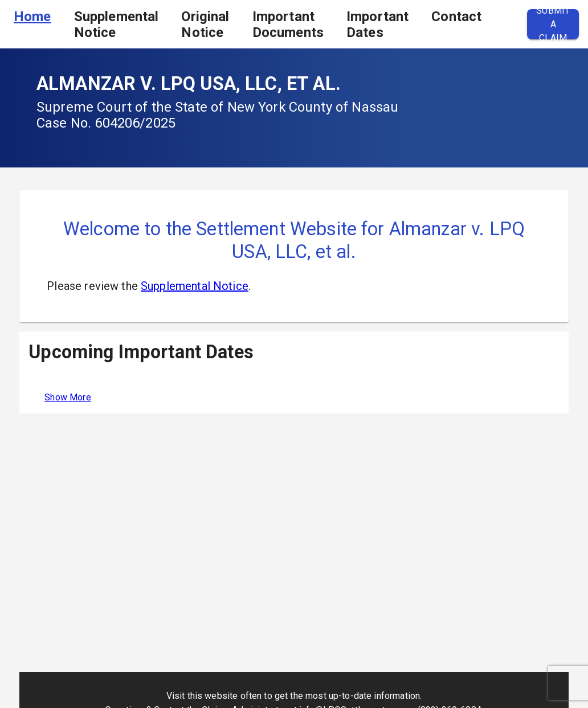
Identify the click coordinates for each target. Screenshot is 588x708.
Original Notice (205, 24)
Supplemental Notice (117, 24)
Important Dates (377, 24)
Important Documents (288, 24)
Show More (68, 397)
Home (32, 17)
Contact (456, 17)
